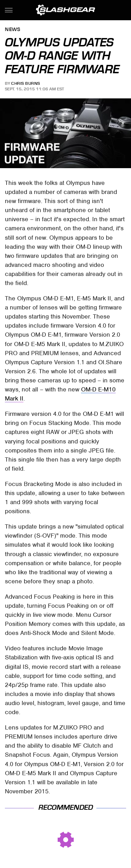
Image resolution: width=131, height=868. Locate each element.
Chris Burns (26, 83)
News (13, 30)
